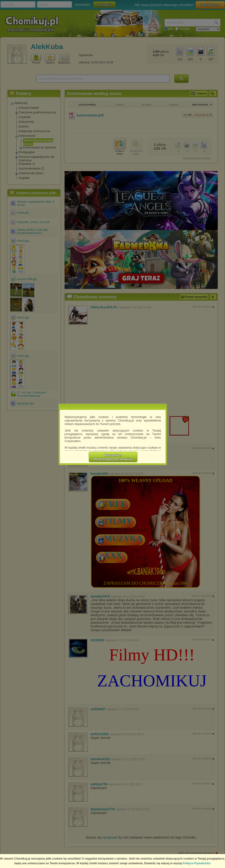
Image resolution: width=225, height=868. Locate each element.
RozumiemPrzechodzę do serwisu (113, 457)
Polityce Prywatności (197, 863)
